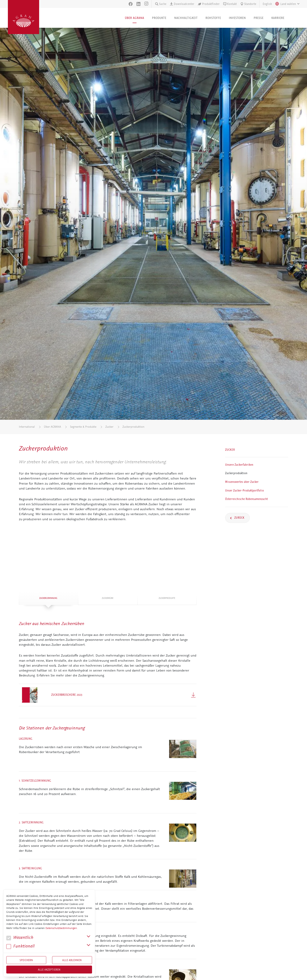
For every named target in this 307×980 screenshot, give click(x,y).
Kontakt (230, 4)
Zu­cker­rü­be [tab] (108, 598)
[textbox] (288, 4)
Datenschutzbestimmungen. (61, 928)
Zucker (109, 427)
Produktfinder (209, 4)
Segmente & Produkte (83, 427)
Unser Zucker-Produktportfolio (245, 490)
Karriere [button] (278, 18)
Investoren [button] (237, 18)
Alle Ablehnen (72, 960)
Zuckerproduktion (133, 427)
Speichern (26, 960)
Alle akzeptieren (49, 970)
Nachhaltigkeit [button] (186, 18)
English (267, 4)
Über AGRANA (52, 427)
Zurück (239, 518)
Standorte (248, 4)
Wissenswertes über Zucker (242, 482)
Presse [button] (259, 18)
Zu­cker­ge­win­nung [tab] (48, 598)
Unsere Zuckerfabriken (239, 465)
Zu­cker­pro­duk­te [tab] (167, 598)
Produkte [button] (159, 18)
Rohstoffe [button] (213, 18)
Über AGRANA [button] (135, 18)
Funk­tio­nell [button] (20, 946)
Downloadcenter (182, 4)
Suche (161, 4)
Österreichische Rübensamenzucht (247, 499)
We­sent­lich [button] (20, 938)
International (27, 427)
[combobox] (286, 4)
